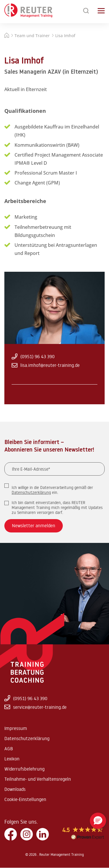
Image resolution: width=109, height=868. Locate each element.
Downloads (15, 789)
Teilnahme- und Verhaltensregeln (38, 779)
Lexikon (12, 759)
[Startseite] (7, 36)
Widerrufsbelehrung (24, 769)
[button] (98, 821)
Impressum (16, 728)
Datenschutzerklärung (31, 492)
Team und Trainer (32, 36)
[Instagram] (27, 835)
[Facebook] (11, 835)
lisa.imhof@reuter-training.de (46, 365)
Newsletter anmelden (34, 525)
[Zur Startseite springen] (28, 11)
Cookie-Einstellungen (25, 799)
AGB (9, 749)
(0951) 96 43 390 (33, 356)
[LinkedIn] (43, 835)
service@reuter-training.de (35, 707)
